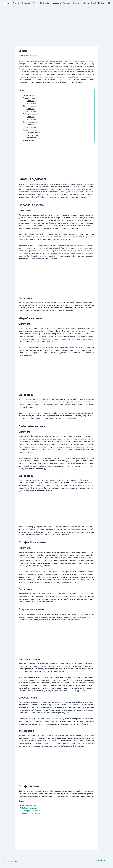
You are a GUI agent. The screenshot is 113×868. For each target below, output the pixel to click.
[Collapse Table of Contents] (91, 90)
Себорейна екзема (31, 114)
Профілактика (29, 141)
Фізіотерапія (31, 138)
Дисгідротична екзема (31, 811)
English (94, 3)
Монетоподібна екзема (31, 813)
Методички (57, 3)
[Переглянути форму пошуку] (109, 3)
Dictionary (85, 3)
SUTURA (7, 3)
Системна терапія (33, 133)
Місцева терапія (33, 135)
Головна (21, 55)
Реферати (67, 3)
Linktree (101, 3)
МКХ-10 (35, 3)
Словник (76, 3)
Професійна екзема (31, 122)
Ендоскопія (26, 3)
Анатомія (16, 3)
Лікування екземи (30, 130)
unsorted (28, 55)
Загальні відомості (30, 95)
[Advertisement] (56, 22)
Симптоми (31, 101)
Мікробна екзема (30, 106)
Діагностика (31, 103)
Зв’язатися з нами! (102, 861)
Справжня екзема (30, 98)
